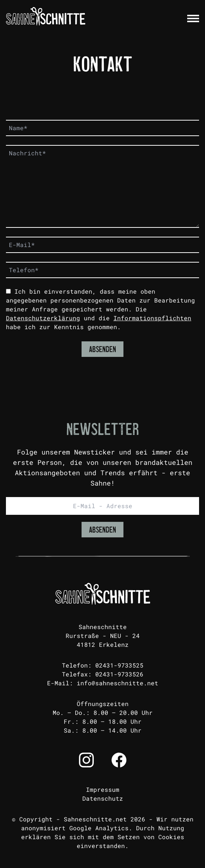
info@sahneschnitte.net (118, 683)
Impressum (103, 789)
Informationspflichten (152, 318)
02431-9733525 (119, 665)
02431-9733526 (119, 674)
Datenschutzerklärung (43, 318)
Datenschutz (103, 798)
